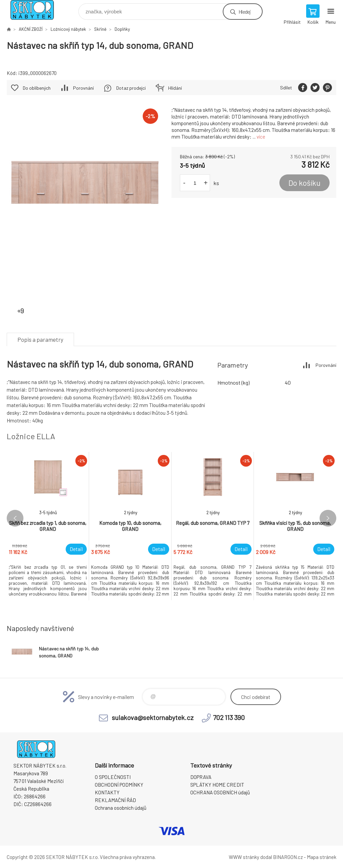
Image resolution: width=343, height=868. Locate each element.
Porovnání (83, 88)
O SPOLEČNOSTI (113, 777)
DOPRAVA (201, 777)
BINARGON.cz (288, 857)
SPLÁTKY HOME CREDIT (217, 785)
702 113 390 (229, 717)
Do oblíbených (37, 88)
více (261, 137)
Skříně (100, 29)
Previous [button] (15, 518)
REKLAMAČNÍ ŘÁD (115, 800)
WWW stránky (244, 857)
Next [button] (328, 518)
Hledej (245, 12)
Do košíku (304, 183)
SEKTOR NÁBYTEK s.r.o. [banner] (36, 10)
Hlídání (175, 88)
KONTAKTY (107, 792)
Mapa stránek (322, 857)
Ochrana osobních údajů (121, 808)
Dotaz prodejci (131, 88)
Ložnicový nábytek (68, 29)
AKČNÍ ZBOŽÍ (31, 29)
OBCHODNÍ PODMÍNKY (119, 785)
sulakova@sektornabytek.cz (153, 717)
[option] (48, 526)
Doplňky (122, 29)
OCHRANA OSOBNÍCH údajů (220, 792)
